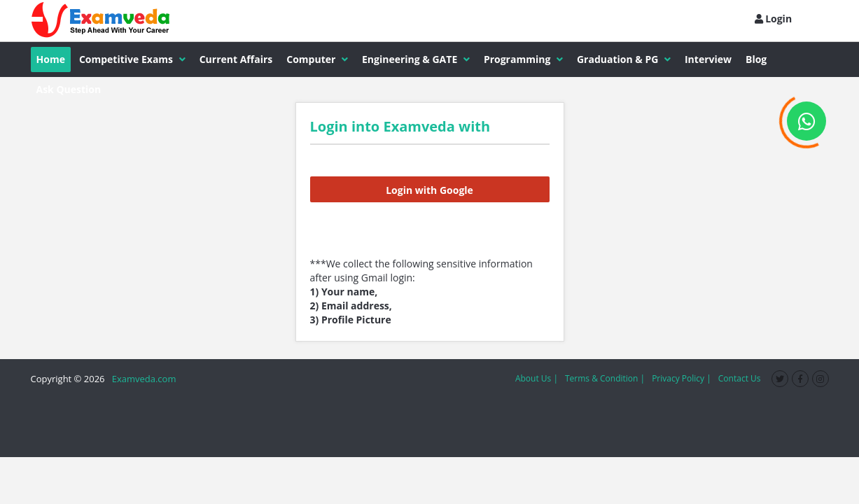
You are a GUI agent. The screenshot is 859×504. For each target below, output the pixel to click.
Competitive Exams (132, 59)
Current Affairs (236, 59)
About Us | (537, 378)
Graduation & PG (624, 59)
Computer (317, 59)
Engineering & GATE (416, 59)
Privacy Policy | (682, 378)
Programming (523, 59)
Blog (756, 59)
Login (774, 19)
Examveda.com (142, 379)
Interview (708, 59)
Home (51, 59)
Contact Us (740, 378)
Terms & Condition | (605, 378)
